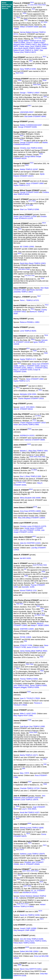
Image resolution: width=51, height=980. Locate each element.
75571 (30, 843)
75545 (34, 201)
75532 (36, 5)
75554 (41, 565)
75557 (21, 604)
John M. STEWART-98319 (23, 409)
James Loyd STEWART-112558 (25, 216)
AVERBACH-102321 (27, 436)
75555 (45, 565)
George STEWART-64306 (29, 143)
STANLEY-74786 (26, 645)
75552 (44, 457)
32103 (31, 732)
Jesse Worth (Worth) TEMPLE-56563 (27, 48)
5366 (45, 764)
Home (4, 3)
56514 (44, 223)
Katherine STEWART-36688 (35, 440)
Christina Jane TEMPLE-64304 (31, 148)
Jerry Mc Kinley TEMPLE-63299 (31, 939)
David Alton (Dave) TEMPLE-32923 (33, 263)
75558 (38, 606)
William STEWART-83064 (29, 27)
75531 (32, 3)
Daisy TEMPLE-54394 (28, 69)
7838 (18, 604)
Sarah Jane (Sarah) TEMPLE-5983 (26, 425)
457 (25, 569)
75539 (19, 80)
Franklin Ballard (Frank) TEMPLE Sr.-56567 (30, 49)
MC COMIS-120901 (27, 247)
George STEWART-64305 (27, 127)
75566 (45, 759)
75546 (28, 269)
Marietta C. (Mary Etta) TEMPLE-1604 (34, 451)
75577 (19, 875)
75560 (43, 615)
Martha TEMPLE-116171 (29, 755)
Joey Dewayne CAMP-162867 (24, 930)
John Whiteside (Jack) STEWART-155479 (29, 797)
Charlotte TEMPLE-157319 (30, 788)
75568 (45, 784)
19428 (29, 444)
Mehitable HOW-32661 (28, 394)
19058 (35, 470)
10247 (24, 871)
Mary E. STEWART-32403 (23, 370)
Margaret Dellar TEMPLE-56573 (25, 45)
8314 (28, 349)
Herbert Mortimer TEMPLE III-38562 (29, 906)
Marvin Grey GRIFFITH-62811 (31, 969)
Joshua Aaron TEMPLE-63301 (35, 941)
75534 (44, 5)
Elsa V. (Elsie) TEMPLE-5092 (30, 476)
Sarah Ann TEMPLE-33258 (30, 915)
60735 (35, 507)
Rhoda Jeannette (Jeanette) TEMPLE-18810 (28, 291)
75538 (21, 73)
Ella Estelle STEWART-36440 (35, 116)
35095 (29, 824)
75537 (44, 57)
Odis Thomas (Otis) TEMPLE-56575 (28, 51)
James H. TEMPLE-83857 (35, 43)
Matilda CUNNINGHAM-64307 (31, 125)
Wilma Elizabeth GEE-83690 (30, 498)
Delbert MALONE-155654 (29, 951)
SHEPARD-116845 (27, 629)
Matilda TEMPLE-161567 (29, 169)
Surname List (7, 5)
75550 (35, 457)
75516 (46, 335)
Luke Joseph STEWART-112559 (29, 531)
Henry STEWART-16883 (35, 183)
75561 (27, 664)
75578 (29, 886)
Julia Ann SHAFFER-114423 (30, 543)
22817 (30, 106)
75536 (40, 38)
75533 (40, 5)
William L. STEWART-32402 (37, 368)
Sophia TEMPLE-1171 (22, 185)
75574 (28, 871)
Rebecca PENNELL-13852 (30, 322)
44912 (34, 537)
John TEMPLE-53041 (21, 685)
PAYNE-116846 (26, 637)
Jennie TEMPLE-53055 (38, 685)
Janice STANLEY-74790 (35, 647)
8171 (30, 201)
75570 (28, 834)
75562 (32, 664)
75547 (39, 296)
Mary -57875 (24, 773)
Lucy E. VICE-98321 (27, 407)
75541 (45, 97)
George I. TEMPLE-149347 (30, 93)
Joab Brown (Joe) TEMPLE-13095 (32, 726)
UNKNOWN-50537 (27, 112)
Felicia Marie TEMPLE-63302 (24, 943)
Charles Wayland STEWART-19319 (31, 399)
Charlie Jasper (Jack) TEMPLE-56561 (33, 47)
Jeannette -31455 (28, 587)
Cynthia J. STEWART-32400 (29, 366)
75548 (35, 351)
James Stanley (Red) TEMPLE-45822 (34, 651)
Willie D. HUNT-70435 (28, 714)
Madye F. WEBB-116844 (40, 625)
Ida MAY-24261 (25, 558)
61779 (37, 565)
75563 (42, 671)
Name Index (6, 7)
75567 (30, 782)
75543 (32, 163)
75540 (39, 85)
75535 (26, 20)
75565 (30, 720)
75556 (43, 572)
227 (29, 5)
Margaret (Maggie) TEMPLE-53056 (26, 687)
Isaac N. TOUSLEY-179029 (30, 698)
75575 (33, 871)
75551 (39, 457)
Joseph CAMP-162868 (28, 928)
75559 (42, 609)
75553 (24, 482)
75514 (47, 305)
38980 (19, 965)
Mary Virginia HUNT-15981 (23, 716)
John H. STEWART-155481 (30, 864)
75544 (27, 165)
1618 (32, 5)
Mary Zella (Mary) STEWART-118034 (31, 518)
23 (18, 183)
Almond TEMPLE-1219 (28, 591)
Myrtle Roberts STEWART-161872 (29, 175)
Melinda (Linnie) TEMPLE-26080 (32, 828)
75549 (29, 429)
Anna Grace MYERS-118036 (30, 511)
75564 (29, 692)
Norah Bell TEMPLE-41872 (30, 813)
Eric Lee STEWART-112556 (30, 530)
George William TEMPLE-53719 (30, 41)
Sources (5, 9)
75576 (37, 871)
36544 (31, 489)
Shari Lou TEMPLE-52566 (29, 209)
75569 (17, 806)
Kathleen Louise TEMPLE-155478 (26, 800)
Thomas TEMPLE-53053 (29, 679)
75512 (18, 388)
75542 (21, 136)
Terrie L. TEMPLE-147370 (29, 300)
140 (42, 611)
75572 (45, 845)
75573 (22, 850)
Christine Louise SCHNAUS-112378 (30, 217)
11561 (19, 269)
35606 (20, 482)
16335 (27, 947)
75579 (40, 911)
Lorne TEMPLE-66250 (28, 331)
